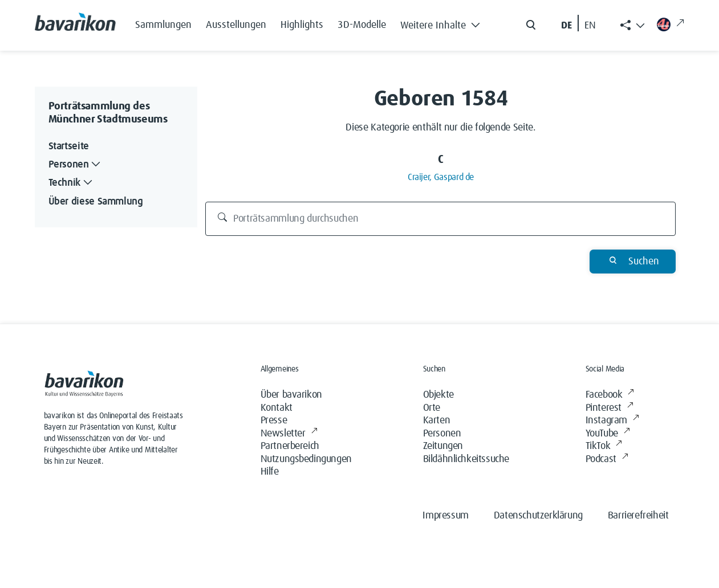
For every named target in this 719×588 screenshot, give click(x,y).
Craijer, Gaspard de (441, 177)
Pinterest (610, 408)
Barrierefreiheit (638, 516)
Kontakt (277, 408)
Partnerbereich (290, 446)
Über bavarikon (291, 395)
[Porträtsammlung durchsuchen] (440, 219)
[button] (444, 23)
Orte (432, 408)
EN (590, 26)
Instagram (612, 421)
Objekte (438, 395)
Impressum (445, 516)
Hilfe (270, 472)
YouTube (608, 434)
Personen (442, 434)
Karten (437, 420)
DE (566, 26)
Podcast (607, 460)
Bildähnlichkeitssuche (466, 459)
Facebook (610, 395)
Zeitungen (443, 446)
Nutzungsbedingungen (306, 459)
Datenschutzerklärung (538, 516)
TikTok (604, 446)
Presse (274, 420)
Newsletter (289, 434)
